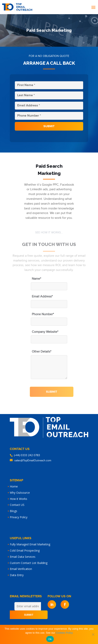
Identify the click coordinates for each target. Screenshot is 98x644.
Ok (50, 639)
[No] (93, 634)
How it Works (18, 499)
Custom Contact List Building (29, 563)
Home (14, 486)
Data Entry (17, 575)
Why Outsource (20, 493)
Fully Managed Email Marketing (30, 544)
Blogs (13, 511)
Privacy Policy (19, 517)
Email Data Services (23, 557)
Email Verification (21, 569)
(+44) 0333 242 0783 (27, 455)
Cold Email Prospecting (25, 550)
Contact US (17, 505)
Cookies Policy (64, 633)
